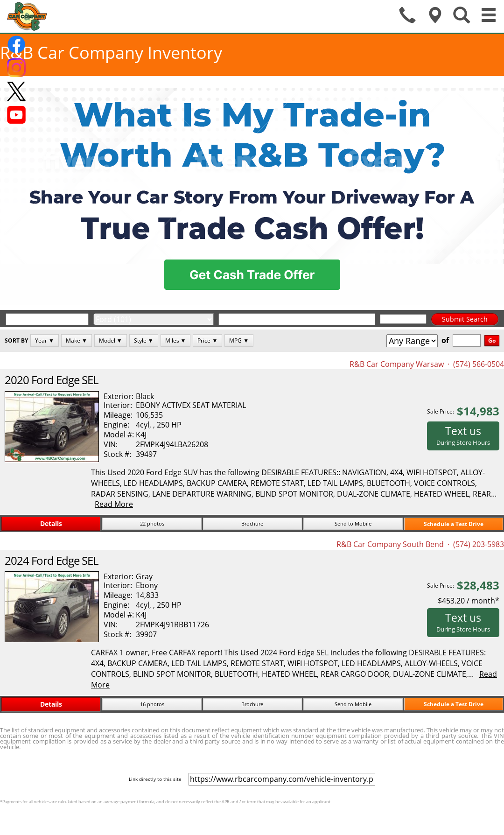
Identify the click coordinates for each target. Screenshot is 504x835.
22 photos (152, 523)
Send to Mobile (353, 523)
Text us (463, 435)
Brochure (252, 523)
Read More (114, 504)
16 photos (152, 704)
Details (51, 523)
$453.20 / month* (469, 601)
